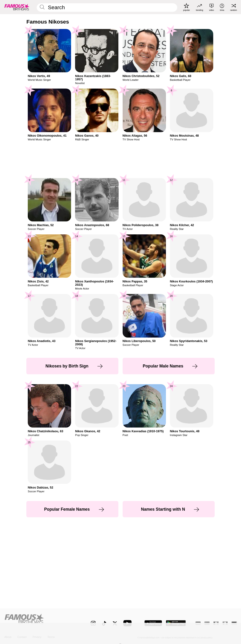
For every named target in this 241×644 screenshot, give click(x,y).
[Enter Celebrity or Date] (107, 8)
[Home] (41, 621)
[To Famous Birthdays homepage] (17, 7)
